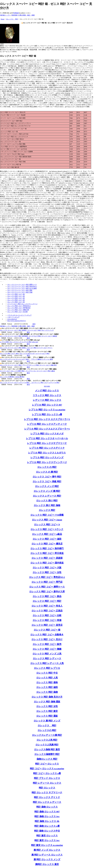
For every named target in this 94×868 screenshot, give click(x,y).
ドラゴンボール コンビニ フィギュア (19, 315)
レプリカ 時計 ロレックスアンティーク (47, 424)
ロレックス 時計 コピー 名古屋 (17, 312)
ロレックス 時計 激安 (47, 711)
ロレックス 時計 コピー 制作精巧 (47, 548)
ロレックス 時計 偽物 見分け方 (47, 697)
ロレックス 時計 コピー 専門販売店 (19, 308)
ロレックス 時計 (47, 510)
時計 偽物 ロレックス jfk (47, 821)
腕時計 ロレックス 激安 (47, 864)
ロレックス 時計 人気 (47, 678)
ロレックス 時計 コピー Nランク (47, 529)
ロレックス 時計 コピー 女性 (47, 572)
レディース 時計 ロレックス (47, 400)
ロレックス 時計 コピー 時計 (47, 601)
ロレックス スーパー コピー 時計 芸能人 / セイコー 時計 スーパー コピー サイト (26, 348)
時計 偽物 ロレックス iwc (47, 816)
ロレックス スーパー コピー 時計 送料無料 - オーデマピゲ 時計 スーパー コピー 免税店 (29, 336)
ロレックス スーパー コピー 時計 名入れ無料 (22, 288)
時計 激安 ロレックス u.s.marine (47, 845)
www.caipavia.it (12, 319)
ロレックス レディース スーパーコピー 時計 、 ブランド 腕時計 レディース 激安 (26, 359)
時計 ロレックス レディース (47, 802)
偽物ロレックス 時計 (47, 759)
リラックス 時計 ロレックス (47, 395)
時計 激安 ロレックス (47, 836)
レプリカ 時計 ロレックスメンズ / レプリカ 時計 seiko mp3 (19, 342)
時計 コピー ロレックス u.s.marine (47, 769)
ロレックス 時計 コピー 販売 (47, 644)
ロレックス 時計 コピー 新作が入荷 (47, 592)
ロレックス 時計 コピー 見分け (47, 639)
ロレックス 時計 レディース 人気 (47, 663)
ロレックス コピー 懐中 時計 (47, 477)
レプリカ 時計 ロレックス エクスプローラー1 (47, 419)
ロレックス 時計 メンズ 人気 (47, 654)
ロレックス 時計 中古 (47, 673)
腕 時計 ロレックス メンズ (47, 859)
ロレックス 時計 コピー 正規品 (47, 611)
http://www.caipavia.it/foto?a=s (17, 321)
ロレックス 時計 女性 (47, 706)
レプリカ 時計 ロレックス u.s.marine (47, 410)
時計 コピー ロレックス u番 (47, 773)
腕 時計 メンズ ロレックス (47, 850)
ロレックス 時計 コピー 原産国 (47, 558)
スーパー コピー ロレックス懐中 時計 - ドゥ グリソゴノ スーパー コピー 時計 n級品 (27, 371)
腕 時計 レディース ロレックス (47, 855)
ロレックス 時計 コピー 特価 (47, 620)
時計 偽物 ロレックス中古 (47, 831)
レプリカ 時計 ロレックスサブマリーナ (47, 443)
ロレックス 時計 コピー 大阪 (47, 568)
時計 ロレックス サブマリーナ (47, 792)
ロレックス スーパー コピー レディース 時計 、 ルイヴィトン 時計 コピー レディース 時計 (30, 383)
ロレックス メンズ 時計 (47, 486)
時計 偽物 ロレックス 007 (47, 812)
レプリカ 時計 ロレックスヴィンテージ (47, 462)
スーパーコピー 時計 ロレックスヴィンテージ (22, 304)
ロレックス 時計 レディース (47, 658)
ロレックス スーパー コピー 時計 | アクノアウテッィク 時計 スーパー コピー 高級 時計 (28, 365)
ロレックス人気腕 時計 (47, 745)
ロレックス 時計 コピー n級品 (47, 534)
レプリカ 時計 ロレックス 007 (47, 405)
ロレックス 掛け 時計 (47, 501)
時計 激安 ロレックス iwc (47, 840)
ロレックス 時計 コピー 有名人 (47, 606)
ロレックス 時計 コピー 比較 (47, 615)
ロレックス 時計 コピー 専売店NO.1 (19, 306)
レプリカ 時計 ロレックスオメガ (47, 434)
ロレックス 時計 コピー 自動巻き (47, 635)
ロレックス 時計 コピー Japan (47, 520)
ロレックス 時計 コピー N (47, 524)
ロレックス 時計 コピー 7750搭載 (47, 515)
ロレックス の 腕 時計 (47, 472)
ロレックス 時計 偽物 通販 (47, 702)
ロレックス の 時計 (47, 467)
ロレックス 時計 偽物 (47, 692)
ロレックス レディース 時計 (47, 496)
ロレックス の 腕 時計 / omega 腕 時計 (12, 377)
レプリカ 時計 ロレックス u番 (47, 414)
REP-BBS (47, 386)
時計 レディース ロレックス (47, 783)
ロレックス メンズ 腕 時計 (47, 491)
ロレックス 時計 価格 (47, 682)
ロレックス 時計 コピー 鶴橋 (47, 649)
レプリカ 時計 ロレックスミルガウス (47, 453)
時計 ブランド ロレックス (47, 778)
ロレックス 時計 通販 (47, 716)
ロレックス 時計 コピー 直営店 (47, 625)
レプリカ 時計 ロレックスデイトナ (47, 448)
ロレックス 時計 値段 (47, 687)
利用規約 (16, 13)
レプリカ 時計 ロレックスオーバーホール (47, 438)
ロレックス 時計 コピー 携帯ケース (47, 587)
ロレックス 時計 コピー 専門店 (47, 582)
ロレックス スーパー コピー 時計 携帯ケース (22, 285)
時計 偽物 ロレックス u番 (47, 826)
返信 (34, 324)
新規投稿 (15, 15)
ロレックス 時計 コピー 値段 (47, 539)
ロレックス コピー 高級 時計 (47, 481)
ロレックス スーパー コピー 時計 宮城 (20, 292)
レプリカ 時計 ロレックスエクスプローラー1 (47, 429)
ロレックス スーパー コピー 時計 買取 (20, 290)
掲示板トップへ (5, 15)
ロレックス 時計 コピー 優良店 (47, 544)
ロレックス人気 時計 (47, 740)
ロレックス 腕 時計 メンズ (47, 721)
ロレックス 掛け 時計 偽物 (47, 505)
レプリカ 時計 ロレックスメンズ (47, 457)
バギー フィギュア (13, 317)
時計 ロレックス (47, 788)
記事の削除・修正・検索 (27, 15)
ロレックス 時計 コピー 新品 (47, 596)
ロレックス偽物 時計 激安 (47, 749)
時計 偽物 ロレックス (47, 807)
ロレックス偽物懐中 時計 (47, 754)
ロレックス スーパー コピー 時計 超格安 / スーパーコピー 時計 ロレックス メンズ (27, 330)
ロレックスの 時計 (47, 730)
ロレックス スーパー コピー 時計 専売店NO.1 (22, 286)
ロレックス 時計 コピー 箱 (16, 294)
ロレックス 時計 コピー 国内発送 (47, 563)
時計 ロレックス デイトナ (47, 797)
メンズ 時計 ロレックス (47, 391)
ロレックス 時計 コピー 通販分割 (18, 310)
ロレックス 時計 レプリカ (47, 668)
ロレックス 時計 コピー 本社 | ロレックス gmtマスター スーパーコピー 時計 (25, 354)
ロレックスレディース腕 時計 (47, 735)
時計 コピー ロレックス (47, 764)
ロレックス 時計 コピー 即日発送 (47, 553)
